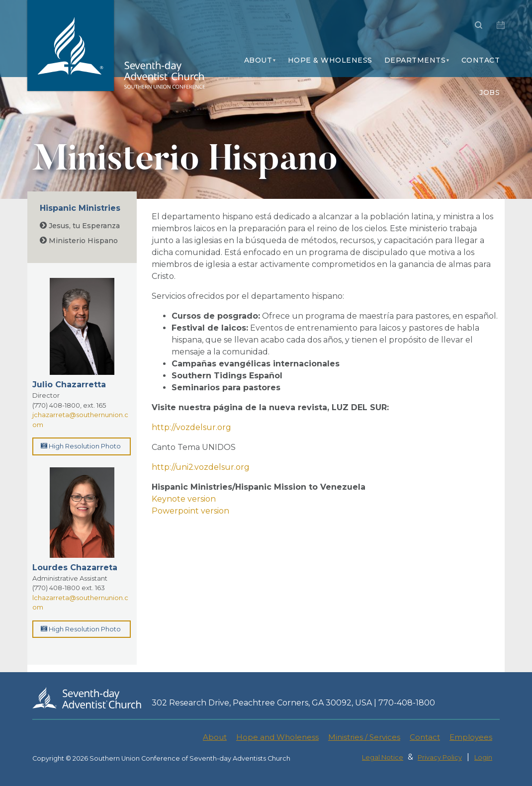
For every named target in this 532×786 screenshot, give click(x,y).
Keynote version (185, 499)
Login (483, 757)
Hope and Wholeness (277, 737)
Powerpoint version (190, 511)
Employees (471, 737)
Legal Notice (383, 757)
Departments (415, 60)
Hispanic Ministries (80, 208)
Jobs (489, 92)
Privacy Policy (440, 757)
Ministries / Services (364, 737)
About (258, 60)
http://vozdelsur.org (191, 427)
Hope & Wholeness (330, 60)
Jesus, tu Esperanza (80, 226)
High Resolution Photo (81, 446)
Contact (481, 60)
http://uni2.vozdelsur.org (201, 467)
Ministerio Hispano (79, 241)
